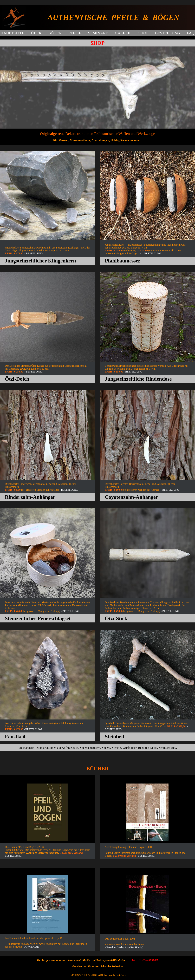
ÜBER (36, 33)
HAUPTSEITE (12, 33)
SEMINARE (98, 33)
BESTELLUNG (168, 33)
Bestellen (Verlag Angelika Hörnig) (125, 947)
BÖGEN (55, 33)
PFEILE (75, 33)
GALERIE (123, 33)
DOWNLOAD (31, 947)
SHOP (143, 33)
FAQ (191, 33)
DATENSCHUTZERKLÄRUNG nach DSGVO (98, 975)
